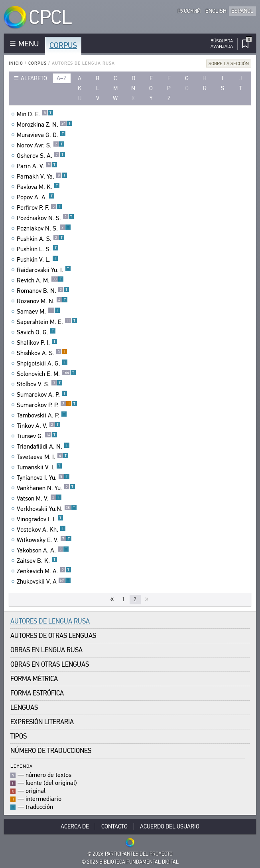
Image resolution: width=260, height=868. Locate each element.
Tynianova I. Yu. (43, 478)
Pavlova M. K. (38, 187)
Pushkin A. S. (41, 239)
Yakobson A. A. (43, 550)
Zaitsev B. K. (37, 561)
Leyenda (22, 766)
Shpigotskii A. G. (42, 363)
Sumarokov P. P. (47, 405)
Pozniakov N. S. (44, 228)
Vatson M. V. (39, 499)
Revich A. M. (40, 280)
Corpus (63, 45)
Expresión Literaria (42, 722)
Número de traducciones (51, 751)
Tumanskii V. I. (39, 467)
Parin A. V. (37, 166)
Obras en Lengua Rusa (46, 650)
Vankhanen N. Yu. (46, 488)
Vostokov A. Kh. (41, 530)
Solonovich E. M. (46, 374)
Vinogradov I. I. (40, 519)
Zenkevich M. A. (44, 571)
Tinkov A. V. (39, 426)
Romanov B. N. (43, 291)
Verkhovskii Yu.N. (47, 509)
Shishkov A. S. (42, 353)
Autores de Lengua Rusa (50, 621)
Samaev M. (38, 312)
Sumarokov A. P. (42, 395)
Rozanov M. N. (42, 301)
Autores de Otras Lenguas (53, 636)
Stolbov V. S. (40, 384)
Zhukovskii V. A (44, 582)
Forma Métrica (34, 679)
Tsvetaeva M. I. (43, 457)
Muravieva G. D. (41, 135)
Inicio (16, 63)
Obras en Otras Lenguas (50, 664)
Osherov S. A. (41, 156)
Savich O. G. (36, 332)
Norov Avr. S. (41, 145)
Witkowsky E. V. (44, 540)
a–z (62, 78)
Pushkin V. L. (37, 260)
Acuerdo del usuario (170, 826)
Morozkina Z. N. (45, 125)
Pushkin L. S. (38, 249)
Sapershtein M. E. (47, 322)
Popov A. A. (36, 197)
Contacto (114, 826)
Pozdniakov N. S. (45, 218)
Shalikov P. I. (37, 343)
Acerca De (75, 826)
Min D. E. (35, 114)
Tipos (19, 736)
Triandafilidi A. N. (43, 447)
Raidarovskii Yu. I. (44, 270)
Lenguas (24, 708)
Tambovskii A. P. (42, 415)
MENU (29, 44)
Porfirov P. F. (39, 208)
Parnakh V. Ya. (42, 177)
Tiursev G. (37, 436)
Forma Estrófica (37, 693)
